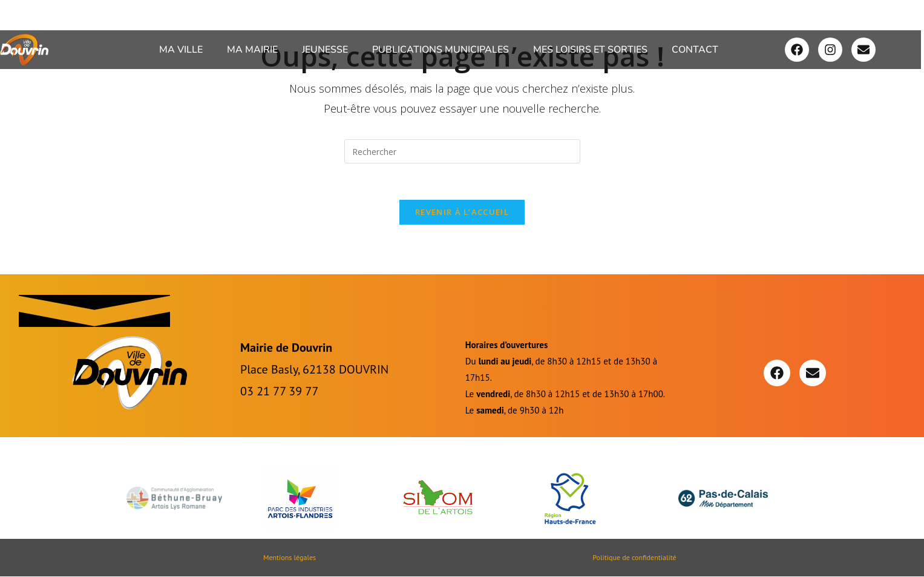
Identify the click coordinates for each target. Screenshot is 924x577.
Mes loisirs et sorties (590, 50)
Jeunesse (325, 50)
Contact (695, 50)
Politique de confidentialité (634, 558)
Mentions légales (290, 558)
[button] (184, 50)
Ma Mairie (252, 50)
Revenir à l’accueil (462, 213)
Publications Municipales (441, 50)
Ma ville (181, 50)
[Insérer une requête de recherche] (462, 151)
